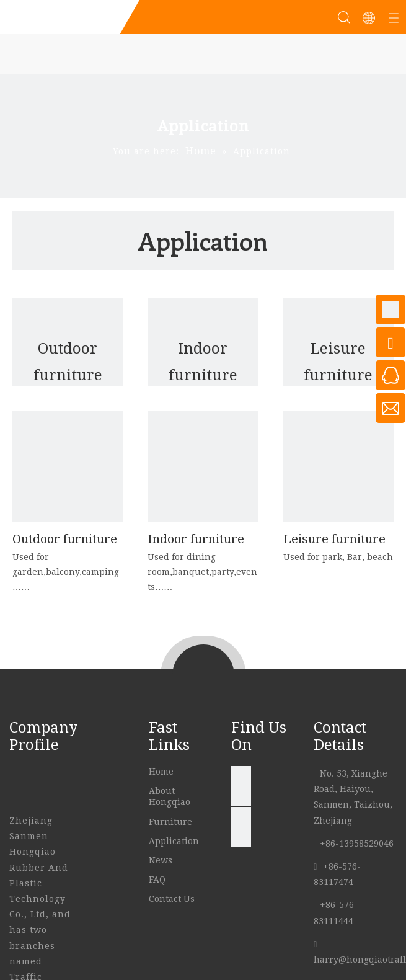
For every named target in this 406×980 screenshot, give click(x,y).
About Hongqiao (171, 796)
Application (175, 841)
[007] (68, 466)
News (162, 860)
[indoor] (203, 466)
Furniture (172, 822)
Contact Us (173, 899)
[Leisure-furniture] (338, 466)
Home (162, 772)
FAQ (158, 880)
